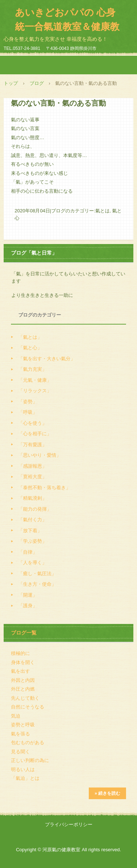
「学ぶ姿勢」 (33, 541)
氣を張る (20, 734)
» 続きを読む (107, 793)
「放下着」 (30, 531)
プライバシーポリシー (69, 824)
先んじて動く (25, 698)
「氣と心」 (30, 348)
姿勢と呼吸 (23, 725)
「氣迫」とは (25, 778)
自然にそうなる (28, 707)
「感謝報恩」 (33, 466)
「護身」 (28, 606)
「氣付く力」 (33, 520)
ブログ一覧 (24, 633)
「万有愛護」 (33, 445)
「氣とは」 (30, 337)
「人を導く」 (33, 563)
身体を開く (23, 662)
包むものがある (28, 743)
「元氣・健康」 (35, 380)
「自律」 (28, 552)
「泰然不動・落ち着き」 (44, 488)
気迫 (16, 716)
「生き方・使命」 (37, 584)
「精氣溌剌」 (33, 498)
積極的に (20, 653)
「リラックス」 (35, 391)
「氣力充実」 (33, 369)
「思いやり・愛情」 (40, 455)
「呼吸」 (28, 412)
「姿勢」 (28, 402)
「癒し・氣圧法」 (37, 574)
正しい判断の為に (30, 760)
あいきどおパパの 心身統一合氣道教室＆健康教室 (67, 27)
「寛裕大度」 (33, 477)
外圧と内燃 (23, 689)
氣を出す (20, 671)
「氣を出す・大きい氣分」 (47, 359)
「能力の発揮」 (35, 509)
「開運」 (28, 595)
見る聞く (20, 752)
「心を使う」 (33, 423)
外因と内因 (23, 680)
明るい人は (23, 769)
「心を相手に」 (35, 434)
